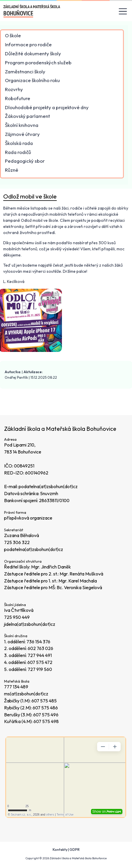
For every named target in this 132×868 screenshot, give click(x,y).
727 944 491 (40, 655)
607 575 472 (40, 662)
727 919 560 (40, 669)
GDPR (75, 850)
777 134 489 (16, 687)
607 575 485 (44, 701)
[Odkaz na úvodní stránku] (32, 11)
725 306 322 (17, 542)
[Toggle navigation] (123, 11)
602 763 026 (40, 648)
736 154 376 (38, 642)
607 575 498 (46, 721)
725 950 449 (17, 617)
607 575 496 (46, 715)
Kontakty (60, 850)
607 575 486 (45, 708)
